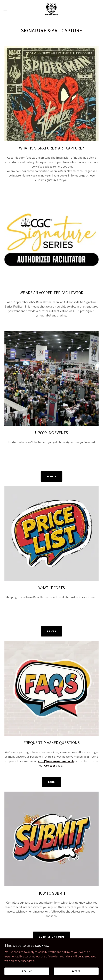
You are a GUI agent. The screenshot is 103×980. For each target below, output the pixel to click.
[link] (51, 9)
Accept (76, 971)
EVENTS (51, 476)
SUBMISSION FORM (51, 937)
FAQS (52, 782)
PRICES (52, 631)
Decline (27, 971)
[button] (9, 9)
